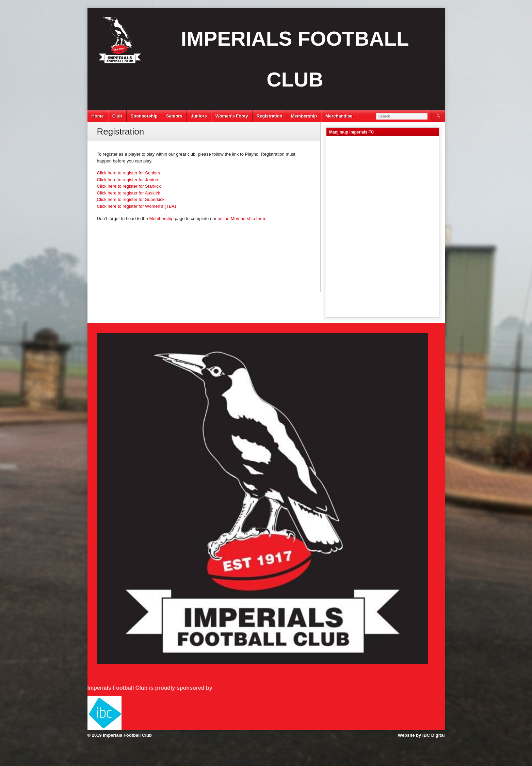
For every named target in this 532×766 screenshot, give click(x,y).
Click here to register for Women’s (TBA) (137, 206)
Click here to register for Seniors (129, 173)
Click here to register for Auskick (129, 193)
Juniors (199, 116)
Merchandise (339, 116)
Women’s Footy (232, 116)
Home (98, 116)
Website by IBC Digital (421, 735)
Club (117, 116)
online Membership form (241, 218)
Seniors (174, 116)
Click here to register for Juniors (128, 180)
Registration (270, 116)
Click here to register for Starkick (129, 186)
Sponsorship (144, 116)
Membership (304, 116)
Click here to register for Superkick (131, 199)
